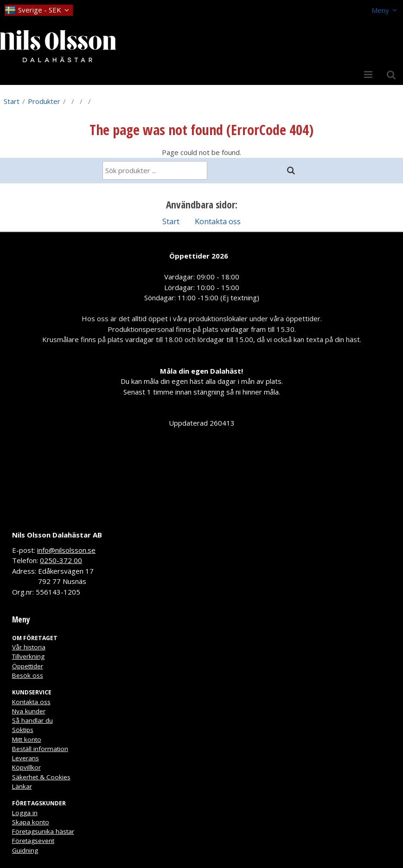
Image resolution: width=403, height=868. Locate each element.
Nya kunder (29, 711)
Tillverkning (28, 656)
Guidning (25, 850)
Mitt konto (27, 739)
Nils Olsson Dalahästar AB (57, 535)
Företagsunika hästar (43, 831)
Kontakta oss (218, 221)
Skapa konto (31, 822)
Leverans (26, 758)
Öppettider (28, 666)
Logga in (25, 813)
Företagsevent (33, 841)
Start (12, 101)
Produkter (44, 101)
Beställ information (40, 749)
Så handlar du (32, 720)
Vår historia (29, 647)
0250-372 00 (61, 560)
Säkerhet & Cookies (41, 777)
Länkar (22, 786)
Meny (380, 10)
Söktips (23, 730)
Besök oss (28, 675)
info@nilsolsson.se (66, 550)
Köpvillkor (26, 767)
